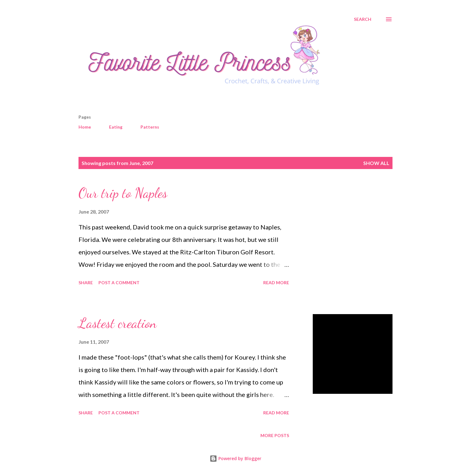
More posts (275, 435)
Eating (116, 127)
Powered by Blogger (235, 458)
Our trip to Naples (123, 193)
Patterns (150, 127)
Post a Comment (119, 283)
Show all (376, 163)
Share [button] (86, 283)
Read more (276, 283)
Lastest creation (118, 323)
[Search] (363, 19)
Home (85, 127)
